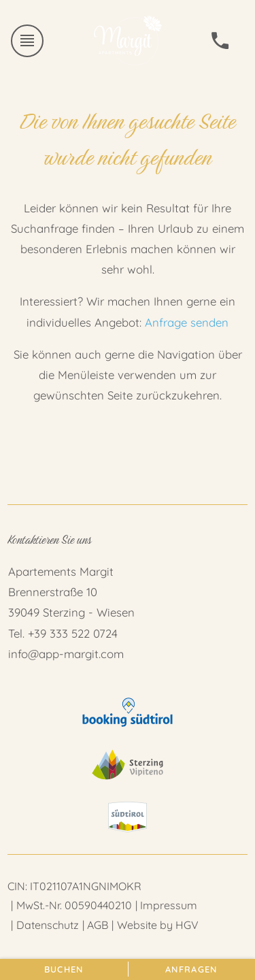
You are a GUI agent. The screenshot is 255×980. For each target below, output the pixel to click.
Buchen (64, 969)
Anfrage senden (187, 322)
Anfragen (191, 969)
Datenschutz (48, 925)
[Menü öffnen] (27, 41)
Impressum (169, 905)
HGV (187, 925)
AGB (98, 925)
